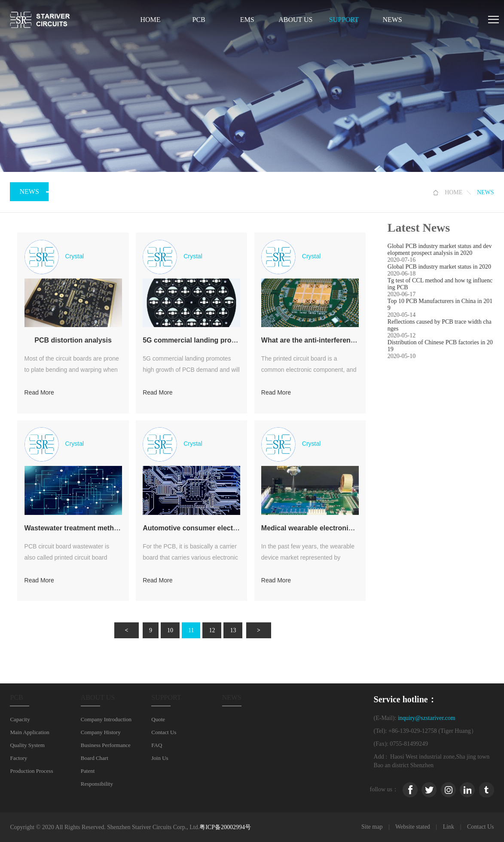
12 (212, 630)
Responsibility (97, 784)
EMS (247, 20)
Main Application (29, 732)
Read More (39, 392)
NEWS (392, 20)
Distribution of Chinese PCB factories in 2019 (440, 346)
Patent (88, 771)
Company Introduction (106, 719)
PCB (199, 20)
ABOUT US (295, 20)
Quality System (27, 745)
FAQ (157, 745)
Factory (18, 758)
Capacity (20, 719)
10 (170, 630)
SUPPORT (344, 20)
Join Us (160, 758)
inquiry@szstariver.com (427, 718)
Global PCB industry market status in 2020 (439, 267)
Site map (372, 827)
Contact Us (164, 732)
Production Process (31, 771)
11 (191, 630)
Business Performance (106, 745)
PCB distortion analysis (73, 340)
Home (150, 20)
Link (449, 827)
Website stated (413, 827)
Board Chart (95, 758)
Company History (101, 732)
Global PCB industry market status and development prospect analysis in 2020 (440, 250)
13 (233, 630)
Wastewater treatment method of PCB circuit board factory (120, 528)
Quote (158, 719)
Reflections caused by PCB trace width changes (440, 325)
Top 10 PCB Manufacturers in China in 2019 (440, 305)
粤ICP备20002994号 (225, 827)
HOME (454, 192)
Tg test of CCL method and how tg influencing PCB (440, 284)
